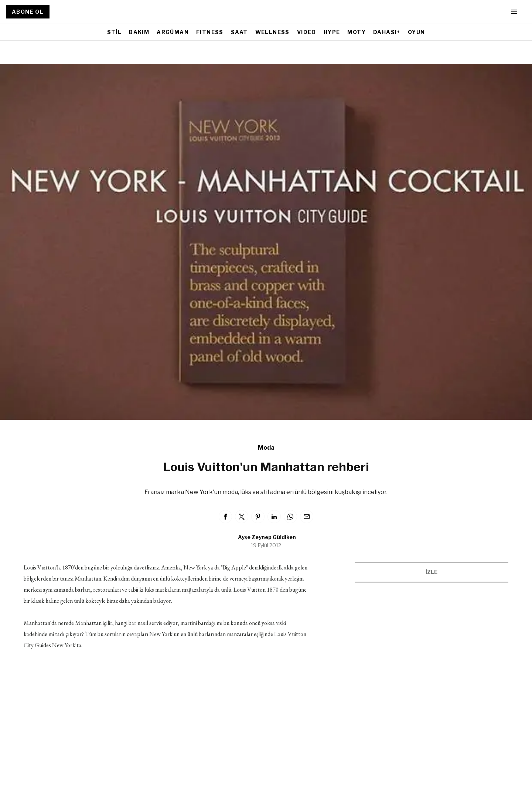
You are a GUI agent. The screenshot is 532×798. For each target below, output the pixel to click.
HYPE (332, 32)
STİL (115, 32)
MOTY (357, 32)
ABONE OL (28, 12)
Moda (266, 448)
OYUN (417, 32)
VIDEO (307, 32)
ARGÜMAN (173, 32)
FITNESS (210, 32)
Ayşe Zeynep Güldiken (267, 537)
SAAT (239, 32)
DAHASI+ (387, 32)
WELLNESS (272, 32)
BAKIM (139, 32)
